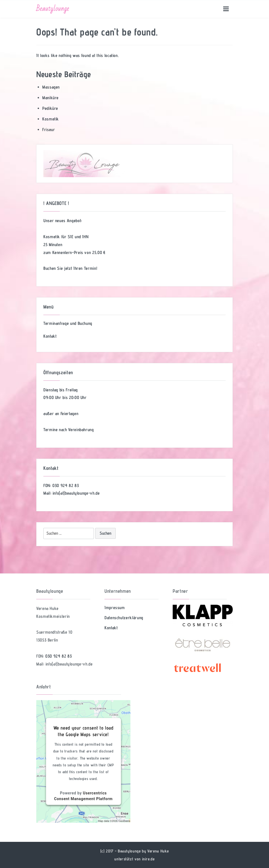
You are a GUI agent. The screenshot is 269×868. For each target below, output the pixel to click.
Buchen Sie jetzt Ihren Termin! (70, 268)
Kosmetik (51, 119)
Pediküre (50, 108)
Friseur (49, 130)
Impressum (115, 608)
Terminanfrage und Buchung (68, 323)
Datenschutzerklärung (124, 618)
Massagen (51, 87)
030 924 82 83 (66, 486)
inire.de (148, 859)
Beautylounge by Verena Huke (143, 851)
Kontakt (50, 336)
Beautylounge (53, 9)
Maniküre (50, 98)
